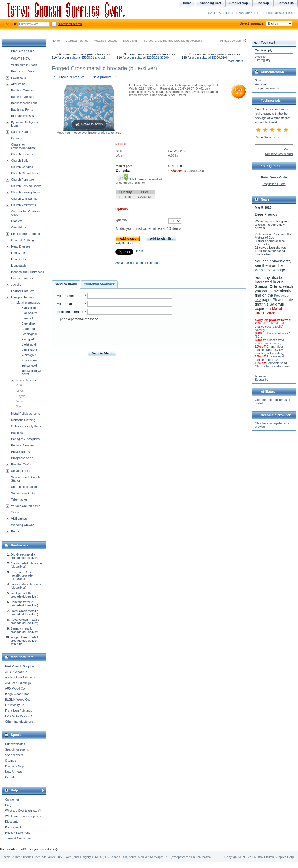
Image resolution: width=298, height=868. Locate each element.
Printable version (231, 41)
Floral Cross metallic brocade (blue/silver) (24, 612)
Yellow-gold (29, 365)
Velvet (20, 401)
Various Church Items (26, 506)
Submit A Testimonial (279, 154)
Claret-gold (29, 329)
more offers (235, 61)
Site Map (263, 3)
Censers (17, 138)
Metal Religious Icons (26, 414)
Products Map (14, 766)
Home (56, 41)
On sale (10, 777)
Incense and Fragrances (28, 272)
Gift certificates (15, 744)
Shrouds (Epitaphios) (25, 487)
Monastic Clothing (23, 420)
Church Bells (20, 161)
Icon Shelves (20, 259)
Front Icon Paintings (19, 711)
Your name (65, 296)
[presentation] (114, 334)
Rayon (21, 396)
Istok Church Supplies (20, 666)
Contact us (12, 799)
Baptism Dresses (23, 97)
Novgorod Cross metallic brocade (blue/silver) (22, 575)
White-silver (29, 360)
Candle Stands (21, 132)
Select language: (266, 23)
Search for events (17, 749)
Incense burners (22, 278)
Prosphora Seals (22, 458)
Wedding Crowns (23, 525)
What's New (265, 270)
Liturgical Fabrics (77, 41)
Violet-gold (29, 344)
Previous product (68, 77)
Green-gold (29, 334)
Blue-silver (130, 41)
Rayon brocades (27, 380)
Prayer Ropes (20, 452)
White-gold (29, 355)
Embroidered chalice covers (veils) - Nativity (270, 327)
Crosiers (17, 221)
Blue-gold (28, 318)
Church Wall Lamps (24, 199)
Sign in (260, 80)
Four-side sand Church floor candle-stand (272, 365)
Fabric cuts (19, 78)
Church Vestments (23, 205)
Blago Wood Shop (17, 694)
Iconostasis (19, 265)
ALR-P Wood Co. (17, 672)
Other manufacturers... (20, 722)
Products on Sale (23, 51)
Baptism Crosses (23, 90)
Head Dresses (21, 246)
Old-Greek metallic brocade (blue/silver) (24, 556)
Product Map (239, 3)
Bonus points (14, 827)
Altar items (18, 84)
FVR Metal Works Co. (20, 716)
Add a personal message (78, 319)
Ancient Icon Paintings (20, 677)
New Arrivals (13, 772)
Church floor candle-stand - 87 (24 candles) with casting (269, 350)
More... (288, 149)
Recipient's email (70, 312)
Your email (65, 304)
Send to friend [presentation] (66, 284)
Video (15, 512)
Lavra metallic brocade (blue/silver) (26, 586)
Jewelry (16, 285)
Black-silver (29, 313)
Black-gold (29, 308)
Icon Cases (19, 253)
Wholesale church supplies (23, 816)
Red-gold (28, 339)
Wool (20, 406)
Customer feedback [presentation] (99, 284)
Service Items (20, 471)
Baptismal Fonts (22, 109)
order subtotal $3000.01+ (209, 57)
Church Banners (22, 154)
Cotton (21, 385)
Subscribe (262, 380)
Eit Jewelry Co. (15, 705)
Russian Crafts (21, 464)
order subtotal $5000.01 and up (83, 57)
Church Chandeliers (24, 173)
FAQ (8, 805)
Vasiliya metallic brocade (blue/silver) (24, 595)
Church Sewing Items (26, 192)
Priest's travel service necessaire (270, 341)
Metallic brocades (106, 41)
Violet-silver (29, 350)
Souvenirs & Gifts (23, 493)
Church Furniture (23, 180)
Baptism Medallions (24, 103)
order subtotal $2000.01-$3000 (148, 57)
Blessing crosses (23, 116)
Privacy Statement (17, 833)
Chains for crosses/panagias (23, 146)
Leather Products (23, 291)
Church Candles (22, 167)
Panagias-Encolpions (25, 439)
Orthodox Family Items (26, 426)
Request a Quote (274, 184)
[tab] (66, 285)
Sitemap (11, 761)
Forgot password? (267, 88)
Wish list (261, 57)
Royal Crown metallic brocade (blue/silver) (25, 621)
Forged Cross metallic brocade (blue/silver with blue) (25, 641)
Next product (105, 77)
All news (261, 376)
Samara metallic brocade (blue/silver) (24, 630)
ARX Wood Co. (15, 688)
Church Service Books (26, 186)
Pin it (139, 251)
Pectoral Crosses (23, 445)
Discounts (12, 822)
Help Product (124, 243)
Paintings (17, 433)
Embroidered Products (26, 234)
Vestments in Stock (24, 65)
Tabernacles (19, 499)
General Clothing (23, 240)
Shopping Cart (210, 3)
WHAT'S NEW (21, 59)
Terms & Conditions (18, 838)
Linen (20, 391)
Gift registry (263, 60)
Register (261, 84)
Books (15, 531)
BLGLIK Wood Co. (17, 699)
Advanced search (70, 24)
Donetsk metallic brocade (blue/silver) (24, 604)
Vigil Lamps (19, 519)
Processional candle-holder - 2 (269, 358)
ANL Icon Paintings (18, 683)
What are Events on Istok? (23, 811)
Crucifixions (19, 227)
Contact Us (286, 3)
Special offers (14, 755)
